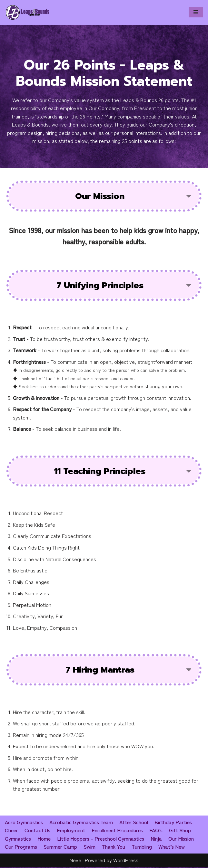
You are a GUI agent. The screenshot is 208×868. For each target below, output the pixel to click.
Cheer (11, 831)
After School (135, 823)
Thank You (114, 848)
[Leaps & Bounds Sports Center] (28, 12)
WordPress (126, 861)
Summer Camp (61, 848)
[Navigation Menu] (196, 12)
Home (45, 839)
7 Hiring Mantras (100, 670)
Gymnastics (18, 839)
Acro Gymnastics (24, 823)
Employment (71, 831)
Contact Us (38, 831)
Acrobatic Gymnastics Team (82, 823)
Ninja (158, 839)
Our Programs (21, 848)
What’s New (173, 848)
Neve (75, 861)
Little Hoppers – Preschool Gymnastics (102, 839)
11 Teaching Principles (100, 472)
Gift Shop (181, 831)
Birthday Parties (175, 823)
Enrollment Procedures (118, 831)
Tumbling (143, 848)
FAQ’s (157, 831)
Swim (90, 848)
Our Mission (100, 196)
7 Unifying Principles (100, 285)
